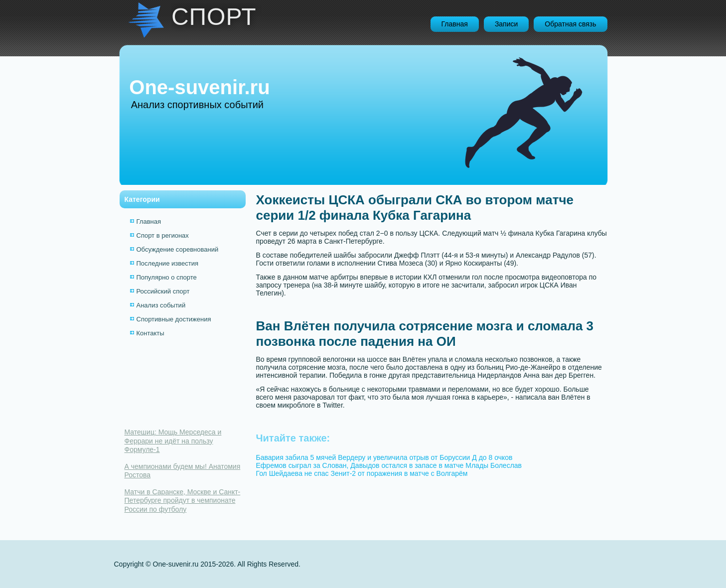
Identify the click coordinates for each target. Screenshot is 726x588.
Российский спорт (163, 291)
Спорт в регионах (163, 235)
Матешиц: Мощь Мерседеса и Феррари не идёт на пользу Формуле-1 (173, 441)
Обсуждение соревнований (178, 249)
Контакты (150, 333)
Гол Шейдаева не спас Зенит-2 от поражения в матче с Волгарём (362, 473)
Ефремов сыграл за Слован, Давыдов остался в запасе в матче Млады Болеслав (389, 465)
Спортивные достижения (174, 319)
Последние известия (167, 263)
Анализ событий (161, 305)
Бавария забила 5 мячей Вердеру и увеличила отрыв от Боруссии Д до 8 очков (384, 457)
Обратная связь (570, 24)
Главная (455, 24)
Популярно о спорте (167, 277)
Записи (506, 24)
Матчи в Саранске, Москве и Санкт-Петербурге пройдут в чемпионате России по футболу (183, 501)
